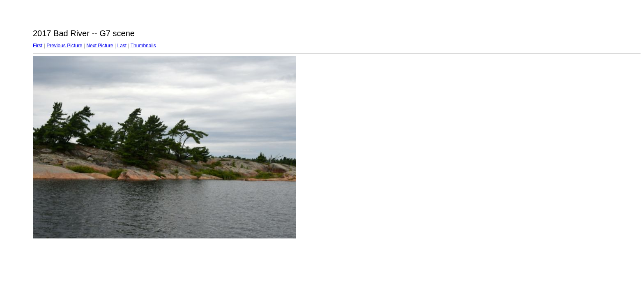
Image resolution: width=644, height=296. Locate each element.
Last (122, 46)
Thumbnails (143, 46)
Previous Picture (64, 46)
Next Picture (100, 46)
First (38, 46)
